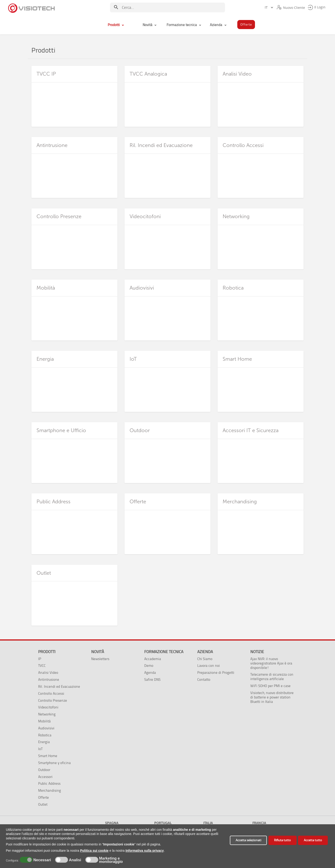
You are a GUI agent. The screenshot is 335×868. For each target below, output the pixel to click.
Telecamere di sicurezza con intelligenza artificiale (272, 677)
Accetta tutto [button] (313, 840)
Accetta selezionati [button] (248, 840)
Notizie (257, 652)
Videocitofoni (48, 707)
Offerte (44, 797)
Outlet (43, 804)
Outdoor (44, 770)
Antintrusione (49, 679)
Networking (47, 714)
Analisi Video (48, 673)
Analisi (75, 860)
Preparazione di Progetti (216, 673)
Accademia (153, 659)
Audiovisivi (46, 728)
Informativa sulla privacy (145, 851)
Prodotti (47, 652)
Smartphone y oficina (54, 763)
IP (40, 659)
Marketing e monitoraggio (111, 860)
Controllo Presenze (53, 700)
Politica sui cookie (94, 851)
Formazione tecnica (164, 652)
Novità (98, 652)
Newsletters (100, 659)
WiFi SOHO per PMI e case (270, 686)
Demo (149, 666)
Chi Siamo (205, 659)
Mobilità (44, 721)
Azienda (205, 652)
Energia (44, 742)
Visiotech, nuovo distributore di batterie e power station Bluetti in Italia (272, 697)
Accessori (45, 777)
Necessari (42, 860)
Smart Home (48, 756)
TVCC (42, 666)
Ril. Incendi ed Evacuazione (59, 686)
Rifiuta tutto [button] (282, 840)
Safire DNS (152, 679)
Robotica (45, 735)
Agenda (150, 673)
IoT (40, 749)
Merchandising (50, 790)
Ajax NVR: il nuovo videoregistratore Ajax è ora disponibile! (271, 663)
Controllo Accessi (51, 693)
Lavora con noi (209, 666)
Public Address (49, 783)
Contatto (204, 679)
